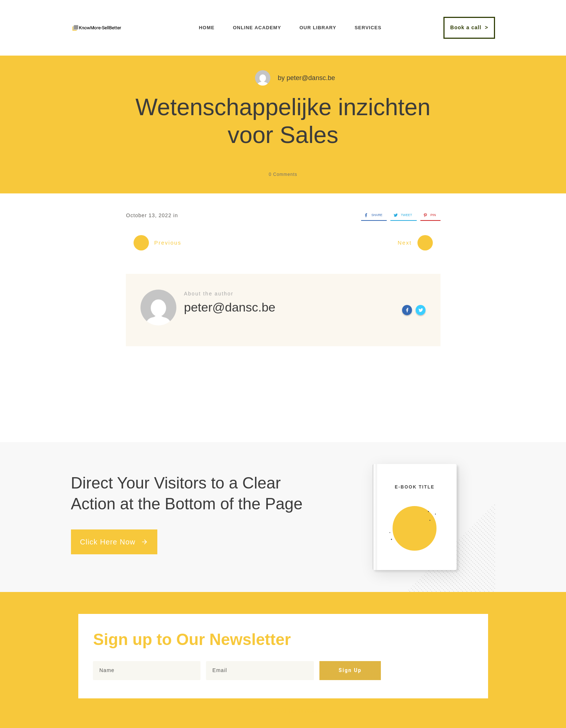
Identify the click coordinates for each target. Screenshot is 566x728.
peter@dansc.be (311, 78)
